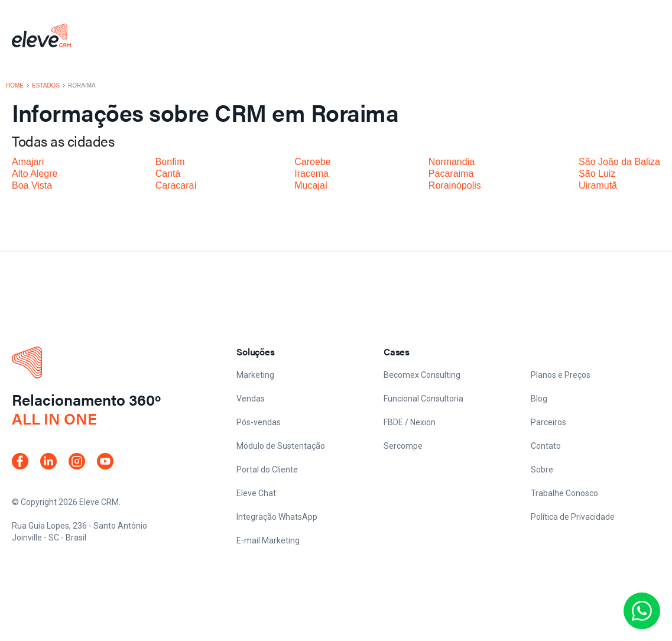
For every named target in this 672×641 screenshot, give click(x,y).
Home (15, 86)
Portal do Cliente (267, 470)
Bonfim (170, 162)
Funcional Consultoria (423, 399)
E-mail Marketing (268, 540)
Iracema (311, 174)
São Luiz (597, 174)
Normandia (452, 162)
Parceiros (548, 422)
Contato (546, 446)
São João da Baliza (619, 162)
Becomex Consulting (422, 375)
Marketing (255, 375)
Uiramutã (598, 185)
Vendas (251, 399)
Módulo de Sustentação (281, 446)
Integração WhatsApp (277, 517)
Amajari (28, 162)
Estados (46, 86)
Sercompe (403, 446)
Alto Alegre (35, 174)
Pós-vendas (259, 422)
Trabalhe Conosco (564, 493)
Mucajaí (311, 185)
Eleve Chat (256, 493)
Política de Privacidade (573, 517)
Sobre (542, 470)
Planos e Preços (561, 375)
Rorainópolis (455, 185)
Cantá (168, 174)
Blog (539, 399)
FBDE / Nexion (410, 422)
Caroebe (312, 162)
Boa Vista (32, 185)
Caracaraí (176, 185)
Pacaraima (451, 174)
